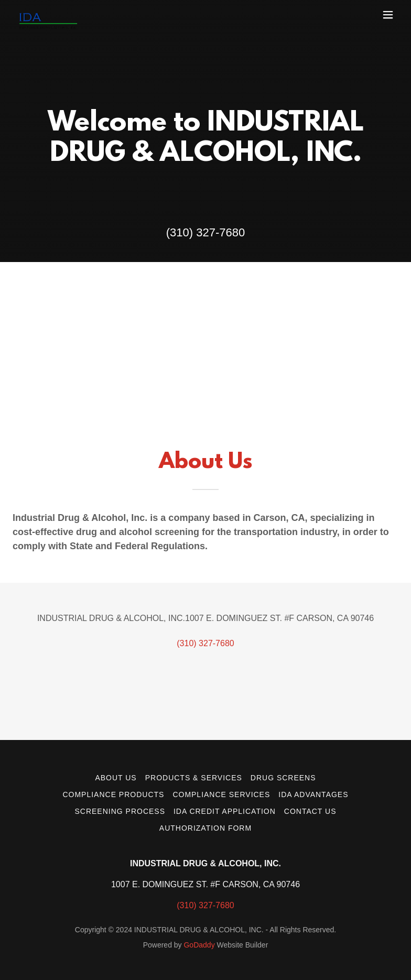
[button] (388, 15)
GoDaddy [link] (199, 945)
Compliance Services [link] (221, 794)
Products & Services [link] (194, 778)
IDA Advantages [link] (313, 794)
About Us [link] (116, 778)
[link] (48, 15)
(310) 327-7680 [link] (206, 232)
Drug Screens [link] (283, 778)
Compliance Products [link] (113, 794)
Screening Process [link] (120, 811)
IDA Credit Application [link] (225, 811)
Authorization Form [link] (206, 828)
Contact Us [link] (310, 811)
